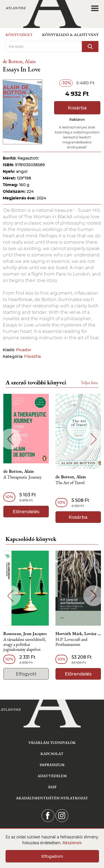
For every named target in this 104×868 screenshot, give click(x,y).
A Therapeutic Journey (22, 477)
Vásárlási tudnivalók (52, 743)
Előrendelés (26, 512)
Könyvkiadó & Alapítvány (70, 35)
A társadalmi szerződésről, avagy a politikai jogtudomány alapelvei (25, 645)
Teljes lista (89, 383)
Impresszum (52, 765)
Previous (10, 439)
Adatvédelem (52, 776)
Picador (24, 350)
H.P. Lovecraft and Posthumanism (71, 642)
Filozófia (32, 356)
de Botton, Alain (19, 61)
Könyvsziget (19, 35)
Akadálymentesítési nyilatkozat (52, 798)
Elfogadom (52, 856)
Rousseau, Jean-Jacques (25, 634)
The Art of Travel (70, 483)
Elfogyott (26, 674)
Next (94, 439)
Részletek (72, 843)
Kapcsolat (52, 754)
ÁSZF (52, 787)
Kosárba (77, 108)
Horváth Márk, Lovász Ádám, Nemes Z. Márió (78, 634)
